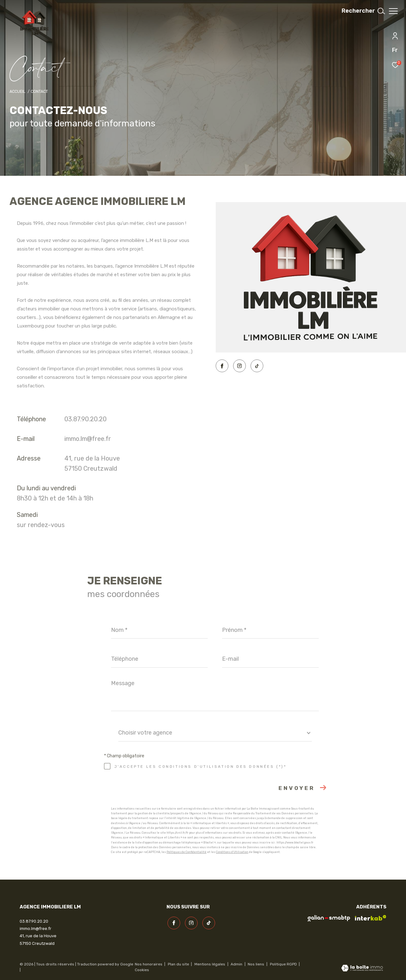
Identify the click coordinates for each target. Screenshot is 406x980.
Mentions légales (210, 964)
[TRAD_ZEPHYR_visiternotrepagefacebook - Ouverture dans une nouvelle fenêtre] (222, 366)
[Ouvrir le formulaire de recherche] (360, 11)
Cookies (142, 970)
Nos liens (256, 964)
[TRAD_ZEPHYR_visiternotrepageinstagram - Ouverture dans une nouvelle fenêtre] (239, 366)
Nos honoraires (149, 964)
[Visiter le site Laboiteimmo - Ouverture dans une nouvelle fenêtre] (362, 969)
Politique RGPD (283, 964)
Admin (237, 964)
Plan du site (179, 964)
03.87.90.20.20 (85, 419)
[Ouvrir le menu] (393, 11)
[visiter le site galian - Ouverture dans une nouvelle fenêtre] (329, 918)
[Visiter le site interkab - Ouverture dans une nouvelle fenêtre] (371, 918)
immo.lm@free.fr (88, 439)
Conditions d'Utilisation (232, 852)
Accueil (17, 91)
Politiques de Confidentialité (187, 852)
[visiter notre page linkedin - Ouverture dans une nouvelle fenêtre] (257, 366)
